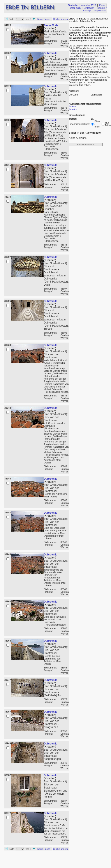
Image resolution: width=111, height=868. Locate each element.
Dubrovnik (50, 53)
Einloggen (89, 8)
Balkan (72, 106)
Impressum (100, 11)
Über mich (75, 8)
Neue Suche (44, 19)
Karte (102, 5)
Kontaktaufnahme (86, 145)
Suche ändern (60, 19)
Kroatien (73, 109)
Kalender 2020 (88, 5)
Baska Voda (51, 25)
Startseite (73, 5)
